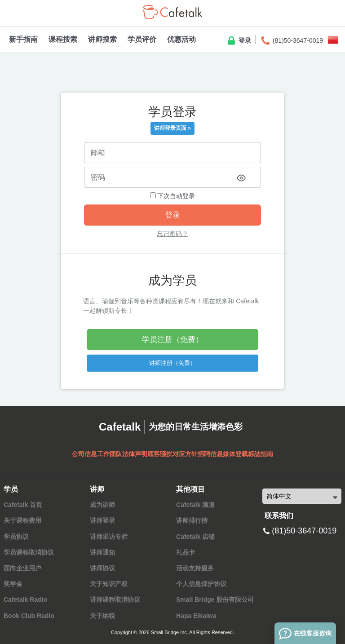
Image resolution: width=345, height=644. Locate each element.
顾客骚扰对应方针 (172, 454)
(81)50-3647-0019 (292, 41)
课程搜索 (63, 39)
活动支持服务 (195, 568)
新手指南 (23, 39)
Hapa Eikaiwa (196, 616)
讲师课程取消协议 (115, 600)
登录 (239, 41)
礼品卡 (186, 552)
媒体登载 (235, 454)
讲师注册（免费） (172, 363)
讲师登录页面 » (172, 128)
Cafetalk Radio (25, 600)
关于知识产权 (109, 584)
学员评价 (142, 39)
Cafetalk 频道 (195, 505)
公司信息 (84, 454)
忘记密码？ (172, 234)
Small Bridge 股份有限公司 (215, 600)
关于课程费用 (22, 520)
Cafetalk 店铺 (195, 537)
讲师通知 (102, 552)
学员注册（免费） (172, 340)
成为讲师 (102, 505)
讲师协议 (102, 568)
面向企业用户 (22, 568)
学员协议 (16, 537)
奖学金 (13, 584)
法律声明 (135, 454)
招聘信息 (210, 454)
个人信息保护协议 (201, 584)
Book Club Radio (29, 616)
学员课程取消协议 (29, 552)
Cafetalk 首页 (23, 505)
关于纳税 (102, 616)
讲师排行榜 (192, 520)
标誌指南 (261, 454)
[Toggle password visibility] (241, 178)
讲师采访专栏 (109, 537)
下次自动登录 (173, 196)
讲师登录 (102, 520)
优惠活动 (181, 39)
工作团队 (110, 454)
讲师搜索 (102, 39)
